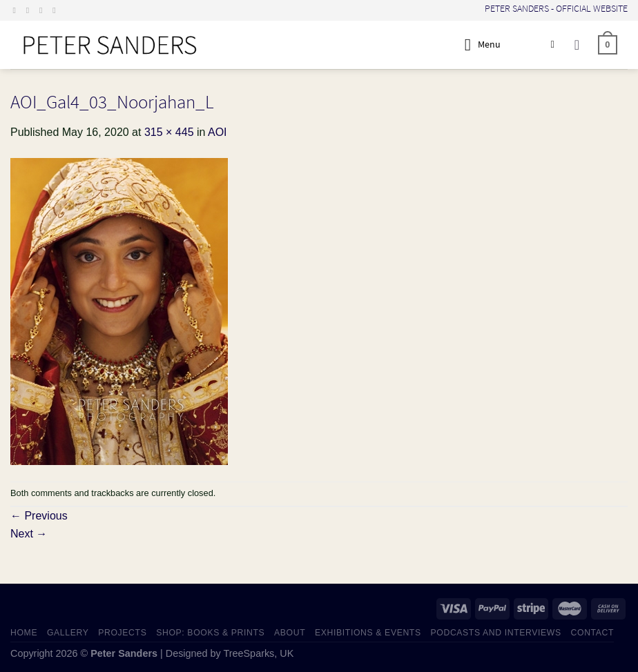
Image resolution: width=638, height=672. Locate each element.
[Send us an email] (43, 10)
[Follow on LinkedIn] (57, 10)
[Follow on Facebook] (17, 10)
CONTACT (593, 633)
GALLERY (68, 633)
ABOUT (290, 633)
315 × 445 (169, 132)
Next (29, 534)
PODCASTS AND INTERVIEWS (496, 633)
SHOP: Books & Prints (210, 633)
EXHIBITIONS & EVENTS (368, 633)
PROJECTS (122, 633)
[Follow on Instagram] (30, 10)
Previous (39, 516)
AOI (217, 132)
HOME (24, 633)
